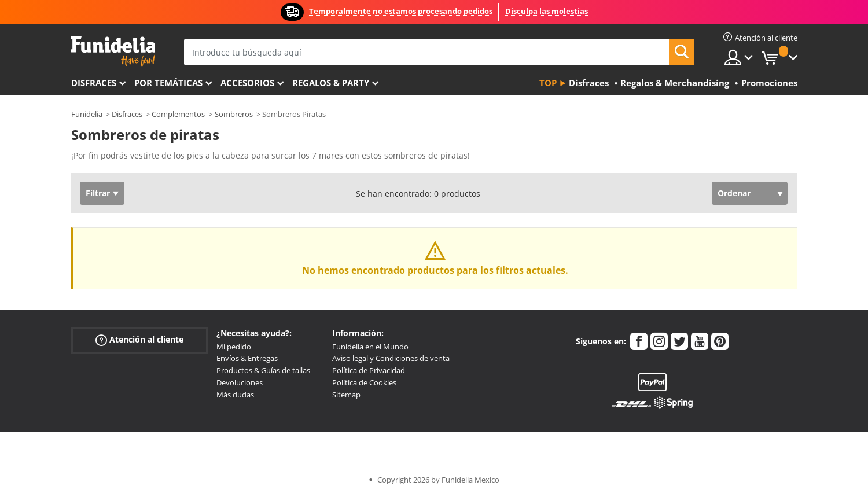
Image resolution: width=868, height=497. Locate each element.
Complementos (178, 114)
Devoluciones (240, 382)
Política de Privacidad (369, 370)
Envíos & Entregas (247, 358)
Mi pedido (234, 347)
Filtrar (98, 193)
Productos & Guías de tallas (263, 370)
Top (548, 83)
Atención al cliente (139, 339)
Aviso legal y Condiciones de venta (391, 358)
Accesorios (247, 83)
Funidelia (87, 114)
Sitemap (346, 395)
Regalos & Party (331, 83)
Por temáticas (168, 83)
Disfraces (94, 83)
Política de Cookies (364, 382)
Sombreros (234, 114)
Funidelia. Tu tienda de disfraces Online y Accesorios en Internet (113, 51)
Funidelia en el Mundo (370, 347)
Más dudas (235, 395)
